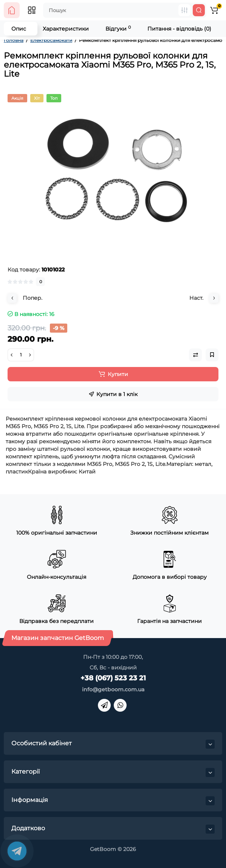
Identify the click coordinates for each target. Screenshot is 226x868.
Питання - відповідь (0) (179, 29)
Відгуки (118, 29)
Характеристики (66, 29)
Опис (19, 29)
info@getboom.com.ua (113, 689)
